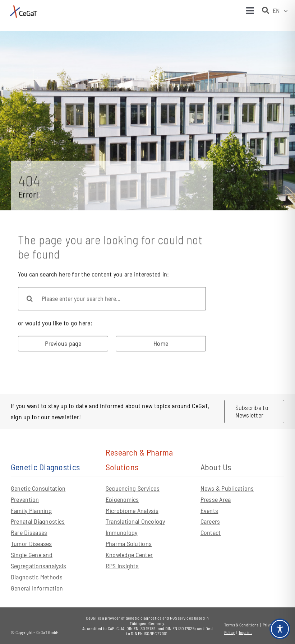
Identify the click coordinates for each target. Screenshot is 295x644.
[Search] (30, 300)
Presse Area (216, 499)
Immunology (122, 532)
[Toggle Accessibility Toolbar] (280, 629)
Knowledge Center (129, 555)
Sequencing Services (133, 488)
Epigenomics (122, 499)
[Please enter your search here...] (112, 300)
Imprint (246, 632)
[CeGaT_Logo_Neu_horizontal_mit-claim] (24, 7)
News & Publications (227, 488)
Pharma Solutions (129, 543)
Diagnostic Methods (37, 577)
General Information (37, 588)
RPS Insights (122, 566)
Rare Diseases (29, 532)
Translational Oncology (135, 521)
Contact (211, 532)
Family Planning (31, 510)
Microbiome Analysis (132, 510)
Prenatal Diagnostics (38, 521)
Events (209, 510)
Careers (210, 521)
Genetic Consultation (38, 488)
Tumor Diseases (31, 543)
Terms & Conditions (242, 625)
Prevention (25, 499)
